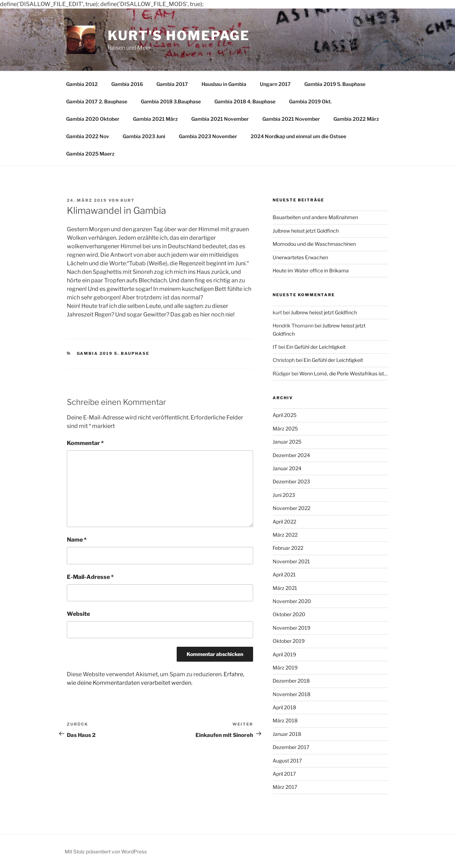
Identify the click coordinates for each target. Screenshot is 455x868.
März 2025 (285, 428)
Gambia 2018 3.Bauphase (171, 101)
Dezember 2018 (291, 681)
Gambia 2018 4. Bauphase (245, 101)
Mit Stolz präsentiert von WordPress (106, 851)
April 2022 (284, 522)
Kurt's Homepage (179, 36)
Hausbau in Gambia (224, 84)
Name (77, 540)
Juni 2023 (284, 495)
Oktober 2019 (289, 641)
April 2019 (284, 654)
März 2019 (285, 668)
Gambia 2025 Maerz (90, 154)
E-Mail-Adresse (90, 577)
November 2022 (291, 508)
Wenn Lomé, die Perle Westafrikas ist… (343, 373)
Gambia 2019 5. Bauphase (335, 84)
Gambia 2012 (82, 84)
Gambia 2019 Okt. (310, 101)
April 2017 (284, 774)
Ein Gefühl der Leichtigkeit (316, 347)
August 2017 (287, 761)
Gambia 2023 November (208, 136)
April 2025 (285, 415)
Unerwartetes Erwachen (300, 257)
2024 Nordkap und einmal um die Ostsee (298, 136)
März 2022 (285, 535)
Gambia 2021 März (155, 119)
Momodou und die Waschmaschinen (314, 244)
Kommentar (85, 443)
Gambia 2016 (127, 84)
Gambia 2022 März (356, 119)
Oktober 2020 (289, 614)
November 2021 (291, 561)
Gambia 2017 (172, 84)
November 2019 (291, 628)
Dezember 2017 (291, 747)
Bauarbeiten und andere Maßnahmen (315, 217)
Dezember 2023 (291, 481)
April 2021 (284, 574)
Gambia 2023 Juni (144, 136)
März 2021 (285, 588)
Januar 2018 (287, 734)
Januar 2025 (287, 442)
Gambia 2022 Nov (88, 136)
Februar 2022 (288, 548)
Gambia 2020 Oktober (93, 119)
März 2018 (285, 720)
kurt (128, 200)
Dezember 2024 (291, 455)
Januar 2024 (287, 468)
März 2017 (285, 787)
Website (78, 614)
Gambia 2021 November (220, 119)
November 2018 (291, 694)
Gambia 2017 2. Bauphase (97, 101)
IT (275, 347)
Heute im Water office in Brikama (311, 270)
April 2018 (284, 707)
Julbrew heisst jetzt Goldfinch (306, 231)
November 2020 (292, 601)
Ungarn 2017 (275, 84)
